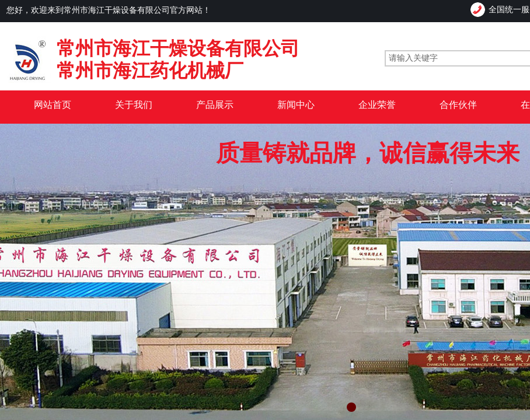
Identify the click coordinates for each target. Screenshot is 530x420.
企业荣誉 (377, 105)
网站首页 (53, 105)
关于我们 (134, 105)
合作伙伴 (458, 105)
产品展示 (215, 105)
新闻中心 (296, 105)
